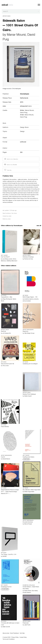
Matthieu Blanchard (12, 261)
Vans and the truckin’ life (7, 364)
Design (22, 132)
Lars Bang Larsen (7, 259)
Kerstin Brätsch (27, 593)
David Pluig (24, 113)
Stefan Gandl (28, 396)
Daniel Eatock (6, 459)
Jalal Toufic (27, 625)
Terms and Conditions (9, 639)
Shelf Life (3, 331)
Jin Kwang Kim (7, 333)
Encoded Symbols (28, 522)
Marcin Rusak (28, 524)
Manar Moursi (16, 35)
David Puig (24, 117)
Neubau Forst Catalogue (29, 394)
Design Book (24, 128)
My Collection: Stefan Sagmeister (32, 490)
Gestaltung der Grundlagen (30, 364)
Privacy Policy (15, 637)
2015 (22, 102)
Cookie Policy (23, 637)
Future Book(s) (5, 427)
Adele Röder (28, 591)
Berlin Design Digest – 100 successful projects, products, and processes (31, 299)
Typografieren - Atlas (7, 297)
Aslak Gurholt (6, 627)
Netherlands (24, 98)
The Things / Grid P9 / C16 (9, 555)
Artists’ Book (7, 16)
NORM (5, 557)
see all (39, 226)
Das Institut (35, 591)
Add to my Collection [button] (11, 159)
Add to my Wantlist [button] (10, 165)
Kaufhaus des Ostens (28, 457)
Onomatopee (18, 226)
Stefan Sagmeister (29, 492)
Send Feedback (14, 633)
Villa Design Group (29, 333)
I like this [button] (8, 170)
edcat (10, 216)
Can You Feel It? (5, 257)
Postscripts (26, 623)
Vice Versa (14, 214)
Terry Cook (6, 366)
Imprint (3, 457)
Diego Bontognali (7, 299)
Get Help (22, 633)
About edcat (6, 633)
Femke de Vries (29, 259)
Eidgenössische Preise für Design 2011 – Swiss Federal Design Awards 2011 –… (10, 492)
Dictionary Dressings (28, 257)
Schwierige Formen (6, 587)
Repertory (25, 331)
